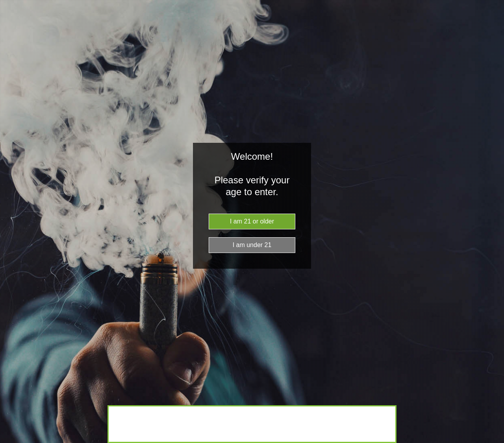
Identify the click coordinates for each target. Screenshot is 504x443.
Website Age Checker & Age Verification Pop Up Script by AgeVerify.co (494, 441)
